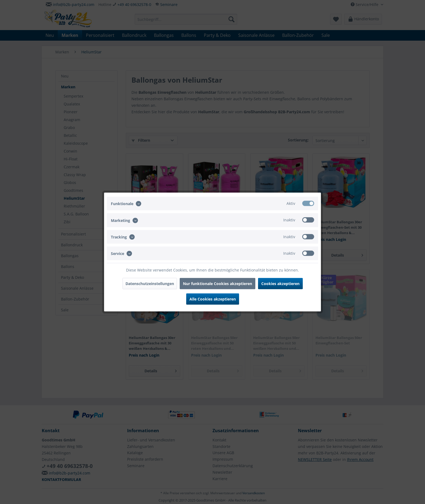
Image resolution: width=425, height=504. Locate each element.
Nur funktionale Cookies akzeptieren (218, 284)
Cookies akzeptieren (280, 284)
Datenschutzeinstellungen (150, 284)
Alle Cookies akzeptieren (213, 299)
